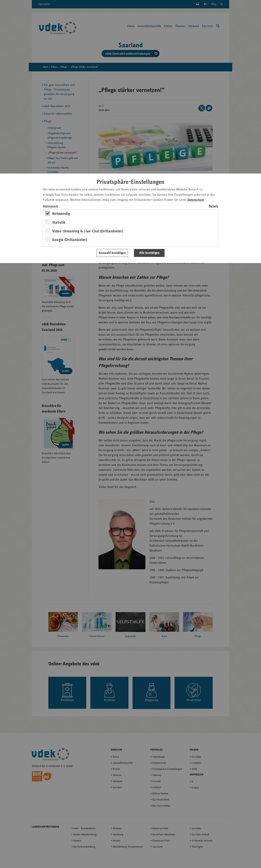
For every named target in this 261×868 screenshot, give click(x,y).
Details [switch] (214, 206)
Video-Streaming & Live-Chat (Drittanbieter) (88, 231)
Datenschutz (196, 200)
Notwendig (61, 214)
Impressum (50, 206)
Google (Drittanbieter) (70, 240)
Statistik (59, 222)
